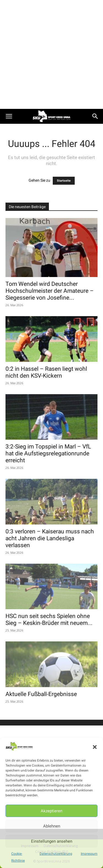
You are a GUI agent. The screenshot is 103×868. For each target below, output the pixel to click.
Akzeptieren (51, 811)
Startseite (64, 181)
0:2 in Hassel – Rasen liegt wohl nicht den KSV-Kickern (46, 372)
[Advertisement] (51, 54)
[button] (95, 747)
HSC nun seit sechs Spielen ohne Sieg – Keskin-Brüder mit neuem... (49, 620)
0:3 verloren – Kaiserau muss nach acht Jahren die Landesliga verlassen (50, 538)
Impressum (89, 854)
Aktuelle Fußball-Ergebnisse (41, 694)
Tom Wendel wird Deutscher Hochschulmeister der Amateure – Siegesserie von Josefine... (50, 291)
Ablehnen (52, 826)
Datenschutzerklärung (56, 854)
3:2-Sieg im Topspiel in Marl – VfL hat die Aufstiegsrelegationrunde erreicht (48, 453)
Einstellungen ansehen (52, 841)
